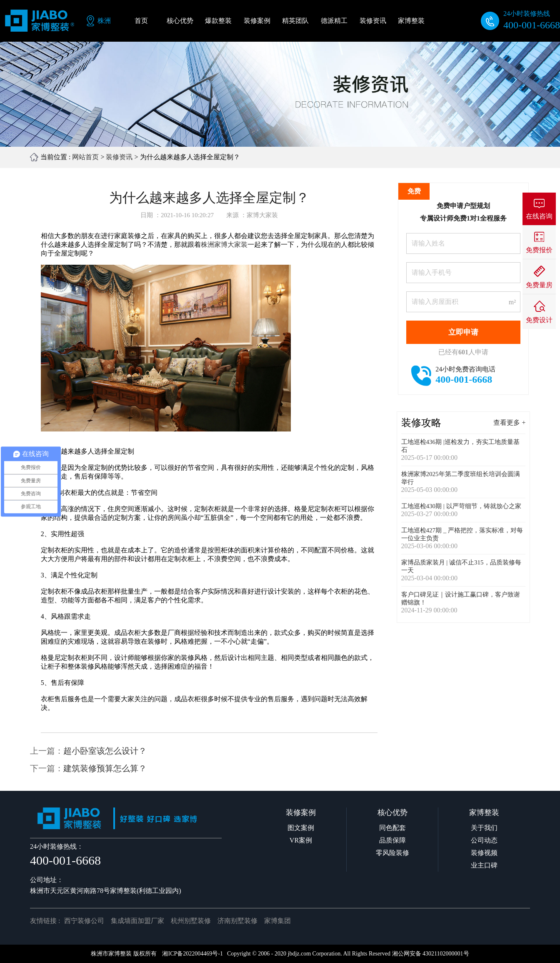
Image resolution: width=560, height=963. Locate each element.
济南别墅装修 (237, 921)
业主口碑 (484, 865)
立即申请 (463, 332)
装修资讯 (119, 157)
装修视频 (484, 853)
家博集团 (277, 921)
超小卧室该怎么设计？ (105, 751)
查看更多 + (509, 423)
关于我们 (484, 828)
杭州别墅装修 (191, 921)
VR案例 (301, 840)
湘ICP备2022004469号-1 (192, 954)
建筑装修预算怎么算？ (105, 768)
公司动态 (484, 840)
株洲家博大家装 (224, 245)
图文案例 (301, 828)
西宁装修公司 (84, 921)
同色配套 (392, 828)
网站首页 (85, 157)
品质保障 (392, 840)
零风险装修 (392, 853)
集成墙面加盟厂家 (137, 921)
